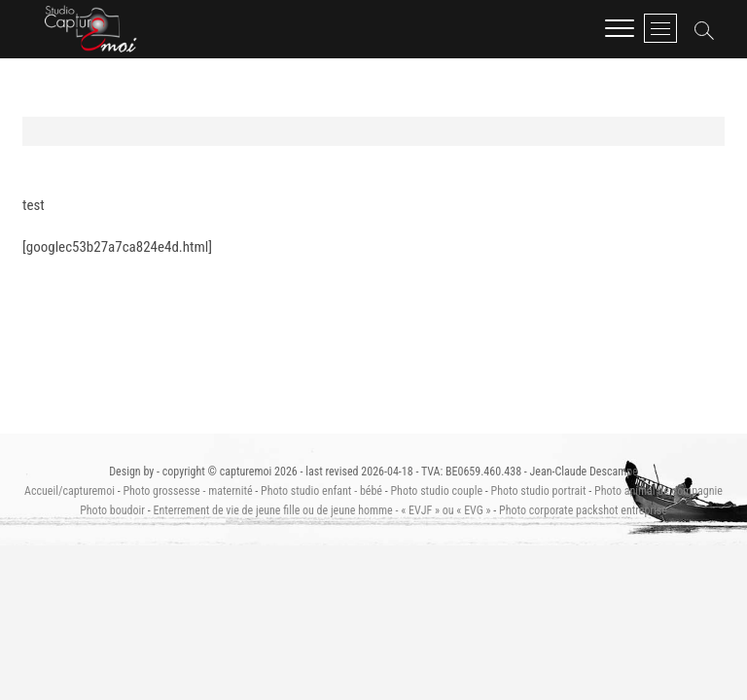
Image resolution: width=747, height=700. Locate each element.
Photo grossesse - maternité (187, 491)
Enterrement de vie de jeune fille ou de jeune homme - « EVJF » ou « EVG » (321, 510)
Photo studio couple (436, 491)
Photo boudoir (112, 510)
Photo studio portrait (539, 491)
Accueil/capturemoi (70, 491)
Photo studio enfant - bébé (321, 491)
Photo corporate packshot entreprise (583, 510)
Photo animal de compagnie (658, 491)
